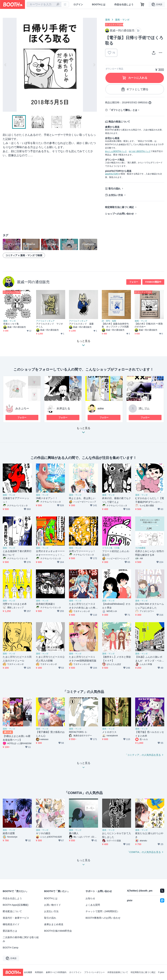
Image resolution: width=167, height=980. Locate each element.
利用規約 (39, 972)
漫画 (107, 20)
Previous (5, 65)
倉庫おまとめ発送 (54, 924)
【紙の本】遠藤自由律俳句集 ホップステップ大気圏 (115, 325)
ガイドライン (75, 972)
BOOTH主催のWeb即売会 (58, 931)
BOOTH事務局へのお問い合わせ (103, 918)
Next (94, 65)
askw (101, 408)
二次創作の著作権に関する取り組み (21, 939)
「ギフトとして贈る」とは (123, 110)
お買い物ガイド (53, 905)
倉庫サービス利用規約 (56, 972)
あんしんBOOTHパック (116, 151)
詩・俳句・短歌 (109, 321)
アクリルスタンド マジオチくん (50, 325)
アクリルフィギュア (45, 321)
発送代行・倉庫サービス (16, 918)
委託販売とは (10, 931)
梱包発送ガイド (11, 924)
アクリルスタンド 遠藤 (81, 324)
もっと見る (83, 431)
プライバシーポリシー (94, 972)
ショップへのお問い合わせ (119, 214)
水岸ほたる (63, 408)
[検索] (58, 5)
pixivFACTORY (112, 174)
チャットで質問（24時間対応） (102, 911)
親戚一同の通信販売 (33, 282)
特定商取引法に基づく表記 (119, 207)
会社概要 (28, 972)
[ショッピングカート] (142, 4)
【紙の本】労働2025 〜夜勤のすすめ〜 (149, 325)
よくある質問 (93, 905)
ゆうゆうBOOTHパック (140, 151)
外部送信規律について (118, 972)
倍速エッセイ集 (11, 324)
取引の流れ (114, 189)
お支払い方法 (116, 195)
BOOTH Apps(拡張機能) (16, 905)
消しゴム (144, 408)
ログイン (78, 4)
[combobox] (44, 4)
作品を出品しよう (124, 4)
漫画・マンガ (122, 20)
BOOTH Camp (11, 948)
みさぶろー (22, 408)
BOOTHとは (99, 4)
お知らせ (90, 898)
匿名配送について (12, 911)
